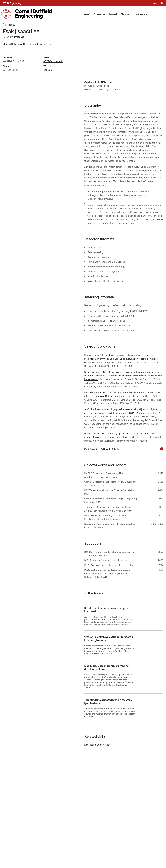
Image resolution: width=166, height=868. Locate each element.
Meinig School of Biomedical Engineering (27, 44)
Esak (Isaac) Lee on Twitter (98, 745)
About (88, 14)
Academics (100, 14)
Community (128, 14)
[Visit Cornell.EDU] (6, 14)
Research (114, 14)
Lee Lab (48, 70)
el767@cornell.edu (53, 61)
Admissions (142, 14)
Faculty (9, 25)
